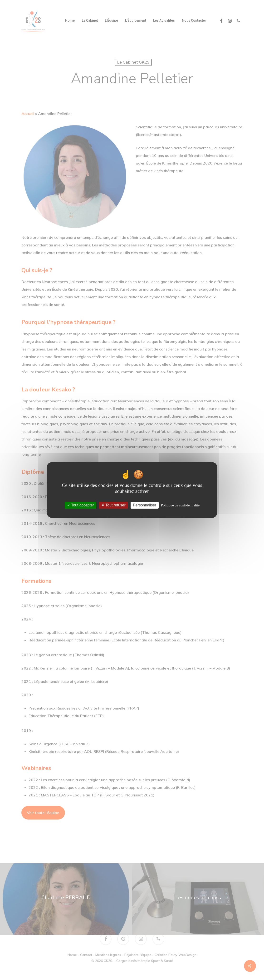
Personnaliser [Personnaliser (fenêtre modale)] (145, 505)
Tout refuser (113, 505)
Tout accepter (81, 505)
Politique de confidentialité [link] (180, 505)
